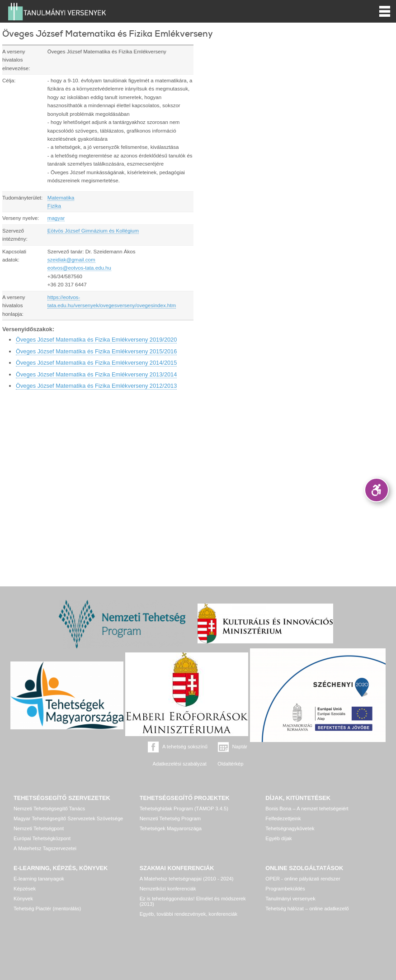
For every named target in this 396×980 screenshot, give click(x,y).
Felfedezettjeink (283, 818)
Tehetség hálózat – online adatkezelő (307, 909)
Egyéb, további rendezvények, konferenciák (189, 914)
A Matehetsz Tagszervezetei (45, 848)
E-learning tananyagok (39, 879)
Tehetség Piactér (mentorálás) (47, 909)
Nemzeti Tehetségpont (39, 828)
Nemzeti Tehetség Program (170, 818)
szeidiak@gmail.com (71, 260)
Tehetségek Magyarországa (171, 828)
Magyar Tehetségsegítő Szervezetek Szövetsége (68, 818)
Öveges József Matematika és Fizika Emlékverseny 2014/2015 (96, 363)
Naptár (240, 747)
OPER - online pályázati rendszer (303, 879)
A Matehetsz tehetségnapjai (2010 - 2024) (187, 879)
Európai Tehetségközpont (42, 838)
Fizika (54, 206)
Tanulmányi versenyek (290, 899)
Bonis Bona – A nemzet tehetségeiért (307, 809)
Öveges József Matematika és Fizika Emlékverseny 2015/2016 (96, 351)
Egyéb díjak (278, 838)
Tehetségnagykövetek (290, 828)
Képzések (25, 889)
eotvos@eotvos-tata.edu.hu (79, 268)
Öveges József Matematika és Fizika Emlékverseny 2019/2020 (96, 340)
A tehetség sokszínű (185, 747)
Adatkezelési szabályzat (179, 764)
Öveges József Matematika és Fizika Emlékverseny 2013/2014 (96, 374)
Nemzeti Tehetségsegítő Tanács (49, 809)
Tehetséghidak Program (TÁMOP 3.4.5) (184, 809)
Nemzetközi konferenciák (168, 889)
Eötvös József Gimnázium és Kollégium (93, 231)
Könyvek (23, 899)
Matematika (61, 198)
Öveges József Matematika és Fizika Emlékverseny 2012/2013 (96, 386)
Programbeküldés (285, 889)
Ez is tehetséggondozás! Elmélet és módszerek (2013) (193, 901)
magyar (56, 218)
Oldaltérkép (230, 764)
